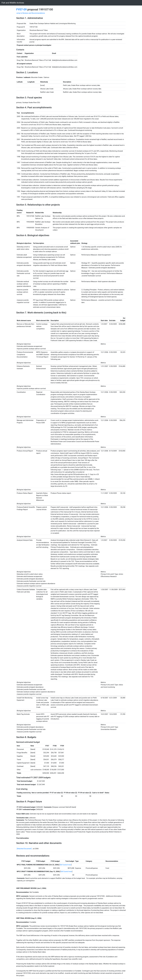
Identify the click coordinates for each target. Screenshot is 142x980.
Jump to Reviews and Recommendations (31, 13)
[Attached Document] (24, 849)
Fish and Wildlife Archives (13, 3)
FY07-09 (21, 9)
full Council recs (65, 865)
